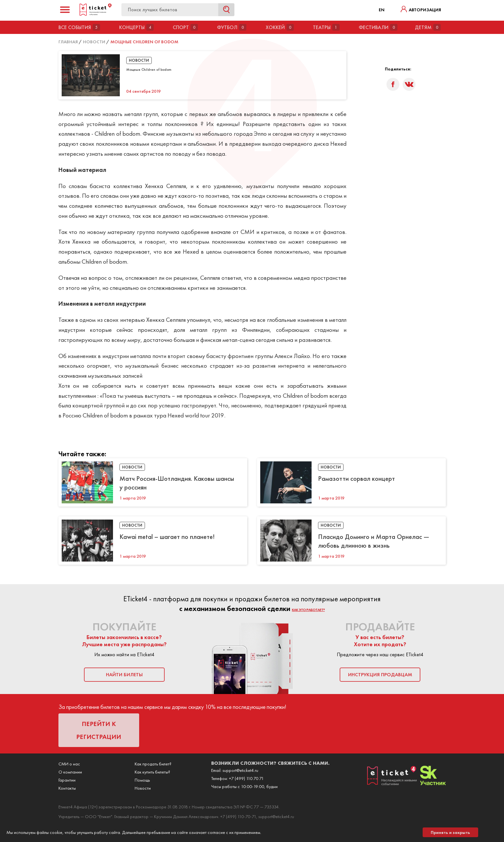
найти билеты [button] (124, 675)
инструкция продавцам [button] (380, 675)
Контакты (67, 788)
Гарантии (67, 780)
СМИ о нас (69, 764)
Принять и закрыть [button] (450, 832)
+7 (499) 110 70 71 (246, 778)
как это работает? (308, 610)
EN (382, 10)
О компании (70, 772)
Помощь (142, 780)
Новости (143, 788)
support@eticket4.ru (240, 770)
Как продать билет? (153, 764)
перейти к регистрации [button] (99, 730)
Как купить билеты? (152, 772)
